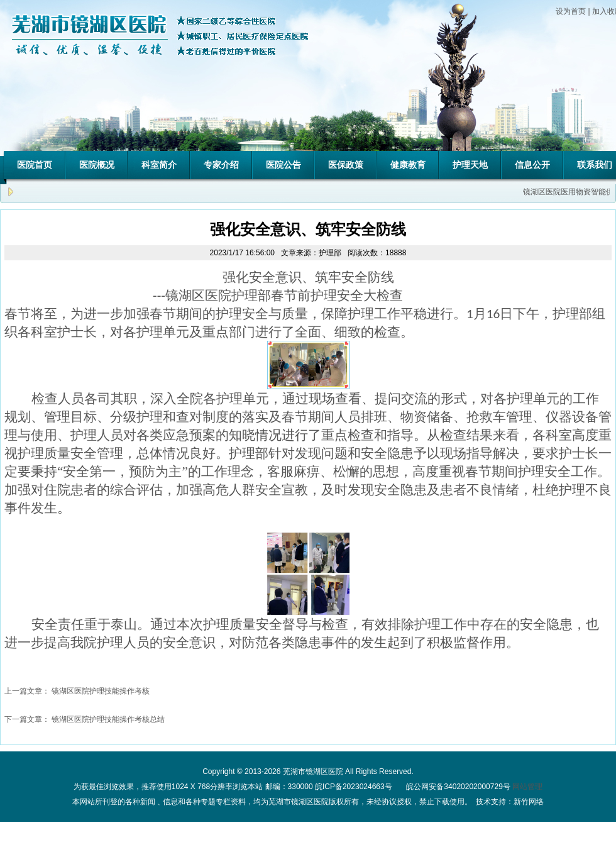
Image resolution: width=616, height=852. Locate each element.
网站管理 (527, 787)
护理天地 (470, 165)
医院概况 (97, 165)
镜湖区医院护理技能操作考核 (101, 691)
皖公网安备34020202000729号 (457, 787)
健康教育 (408, 165)
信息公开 (532, 165)
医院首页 (35, 165)
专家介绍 (221, 165)
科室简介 (159, 165)
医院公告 (283, 165)
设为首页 (571, 11)
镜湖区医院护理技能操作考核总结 (108, 719)
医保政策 (346, 165)
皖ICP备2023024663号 (354, 787)
